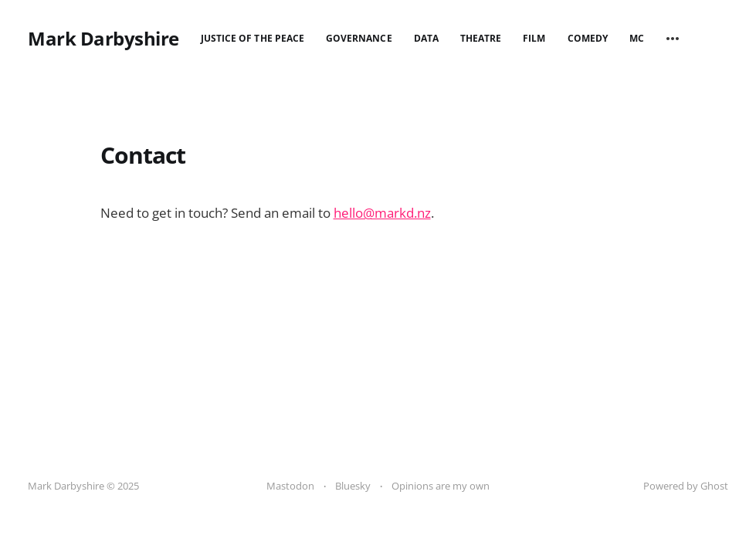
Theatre (481, 38)
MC (637, 38)
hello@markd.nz (382, 213)
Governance (359, 38)
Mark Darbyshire (103, 39)
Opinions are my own (441, 486)
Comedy (588, 38)
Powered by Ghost (686, 486)
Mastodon (290, 486)
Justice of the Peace (253, 38)
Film (534, 38)
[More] (673, 39)
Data (426, 38)
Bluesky (353, 486)
